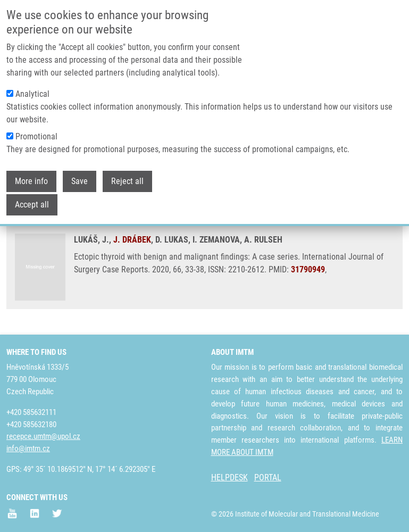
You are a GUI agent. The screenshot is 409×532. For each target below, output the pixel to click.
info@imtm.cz (28, 448)
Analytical (32, 88)
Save (80, 175)
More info (31, 175)
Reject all (127, 175)
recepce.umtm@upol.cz (43, 436)
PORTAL (268, 477)
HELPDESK (229, 477)
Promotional (36, 130)
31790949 (308, 269)
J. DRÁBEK (132, 240)
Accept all (32, 198)
